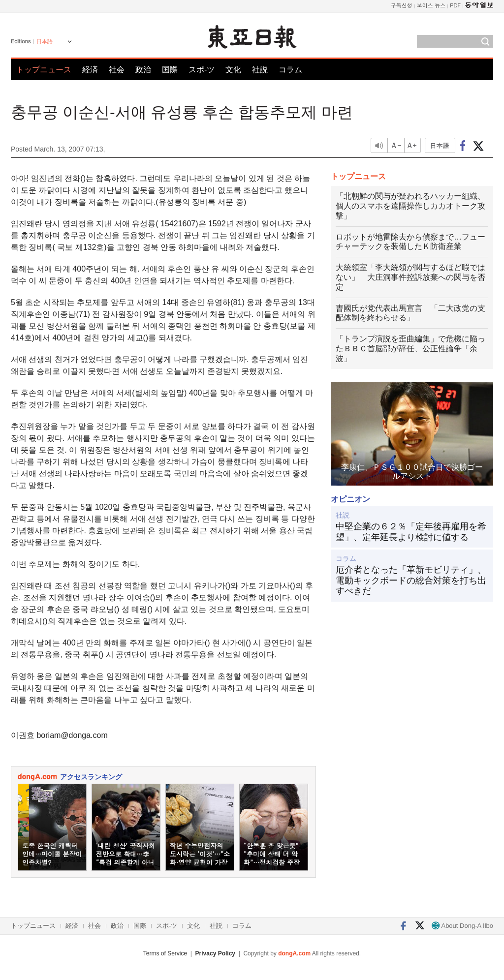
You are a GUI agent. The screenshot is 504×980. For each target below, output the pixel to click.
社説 (260, 70)
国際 (170, 70)
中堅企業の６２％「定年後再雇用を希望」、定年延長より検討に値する (411, 532)
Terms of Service (165, 953)
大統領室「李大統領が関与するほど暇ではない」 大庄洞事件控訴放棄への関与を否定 (410, 277)
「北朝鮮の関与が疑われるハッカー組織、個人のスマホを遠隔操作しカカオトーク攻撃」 (410, 206)
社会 (117, 70)
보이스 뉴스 (431, 5)
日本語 (45, 41)
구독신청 (402, 5)
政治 (143, 70)
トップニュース (44, 70)
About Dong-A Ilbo (462, 926)
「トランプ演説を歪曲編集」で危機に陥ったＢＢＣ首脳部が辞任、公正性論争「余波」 (410, 349)
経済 (90, 70)
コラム (290, 70)
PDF (455, 5)
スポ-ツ (202, 70)
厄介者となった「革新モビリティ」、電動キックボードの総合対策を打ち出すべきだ (411, 580)
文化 (233, 70)
